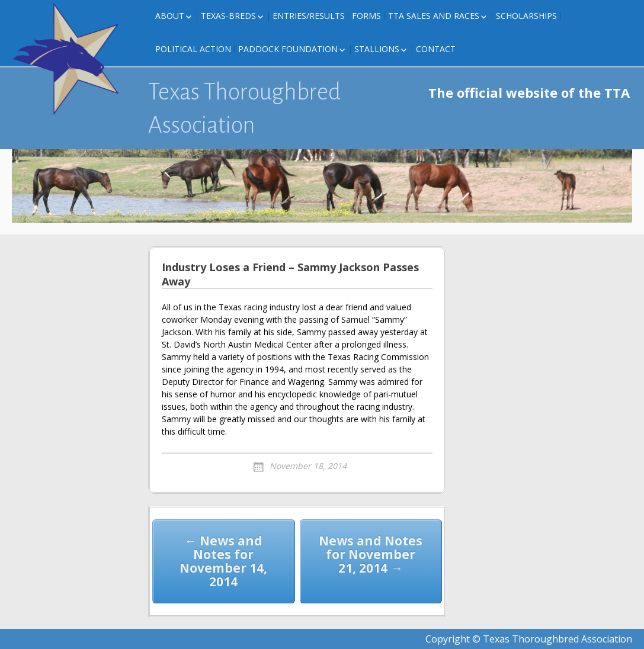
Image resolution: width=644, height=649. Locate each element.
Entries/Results (309, 16)
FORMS (366, 16)
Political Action (193, 49)
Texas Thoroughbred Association (244, 108)
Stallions (377, 49)
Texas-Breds (228, 16)
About (170, 16)
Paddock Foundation (288, 49)
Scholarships (526, 16)
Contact (436, 49)
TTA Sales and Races (434, 16)
